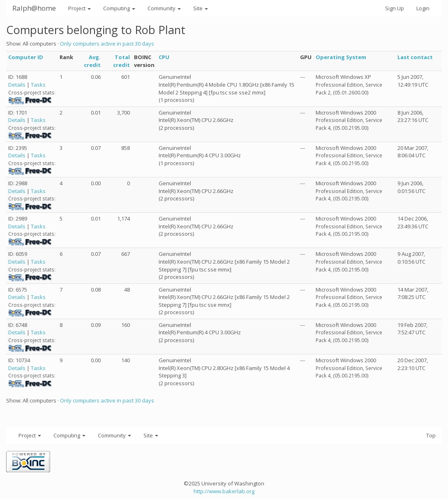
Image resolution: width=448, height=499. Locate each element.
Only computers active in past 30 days (107, 44)
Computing (119, 8)
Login (423, 8)
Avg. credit (92, 61)
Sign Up (395, 8)
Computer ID (26, 57)
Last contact (415, 57)
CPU (164, 57)
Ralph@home (34, 8)
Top (431, 435)
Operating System (341, 57)
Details (17, 85)
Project (80, 8)
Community (164, 8)
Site (201, 8)
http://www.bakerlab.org (224, 491)
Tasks (38, 85)
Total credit (121, 61)
